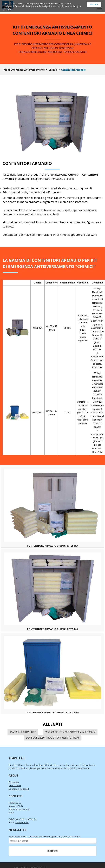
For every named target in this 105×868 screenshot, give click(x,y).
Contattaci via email (19, 789)
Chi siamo (14, 782)
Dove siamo (15, 785)
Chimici (53, 70)
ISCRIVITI (52, 851)
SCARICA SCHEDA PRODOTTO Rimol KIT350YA (70, 732)
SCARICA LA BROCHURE (23, 732)
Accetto (94, 5)
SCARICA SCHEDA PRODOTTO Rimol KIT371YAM (52, 738)
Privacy (7, 9)
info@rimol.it (62, 235)
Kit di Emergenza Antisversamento (24, 70)
